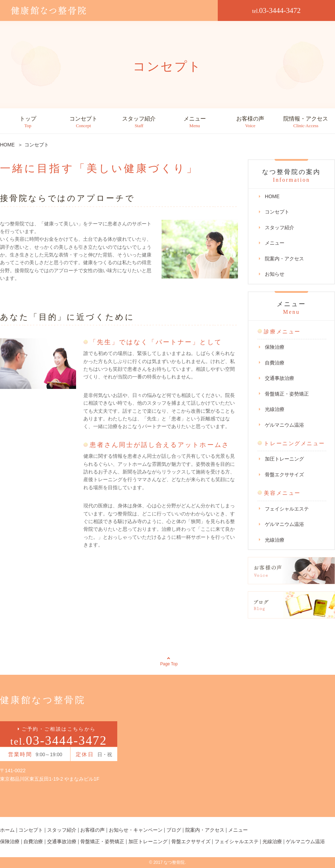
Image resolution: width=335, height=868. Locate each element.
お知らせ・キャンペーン (136, 830)
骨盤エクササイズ (284, 475)
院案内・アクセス (284, 259)
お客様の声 (250, 122)
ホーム (7, 830)
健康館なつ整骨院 (43, 700)
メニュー (195, 122)
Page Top (169, 664)
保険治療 (275, 347)
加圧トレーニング (284, 459)
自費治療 (275, 363)
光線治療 (275, 409)
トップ (28, 122)
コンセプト (83, 122)
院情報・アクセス (306, 122)
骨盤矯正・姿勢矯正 (287, 394)
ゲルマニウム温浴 (284, 425)
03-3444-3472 (277, 10)
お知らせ (275, 274)
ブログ (174, 830)
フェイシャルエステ (287, 509)
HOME (272, 196)
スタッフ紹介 (139, 122)
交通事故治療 (280, 378)
